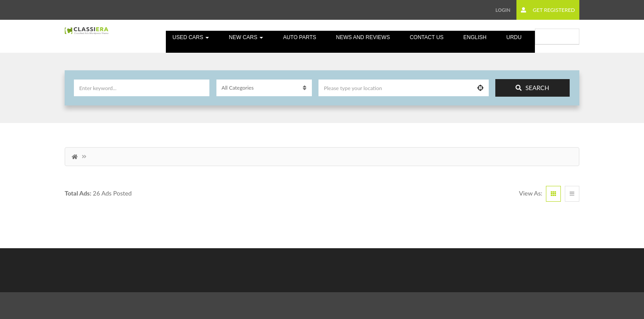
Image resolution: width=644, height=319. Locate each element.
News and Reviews (363, 37)
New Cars (246, 37)
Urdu (514, 37)
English (475, 37)
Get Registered (548, 10)
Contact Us (426, 37)
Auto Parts (299, 37)
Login (503, 10)
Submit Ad (557, 36)
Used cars (191, 37)
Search (532, 88)
